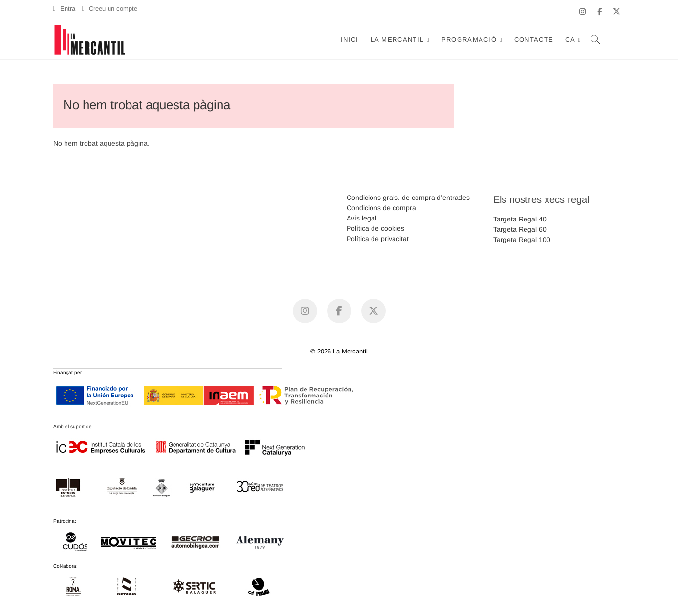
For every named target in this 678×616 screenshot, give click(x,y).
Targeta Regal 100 (522, 240)
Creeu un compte (110, 9)
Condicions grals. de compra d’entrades (408, 198)
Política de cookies (375, 228)
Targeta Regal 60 (520, 229)
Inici (350, 39)
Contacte (534, 39)
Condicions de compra (381, 208)
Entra (64, 9)
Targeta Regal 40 (520, 219)
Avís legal (361, 218)
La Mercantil (397, 39)
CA (570, 39)
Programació (469, 39)
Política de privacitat (378, 239)
